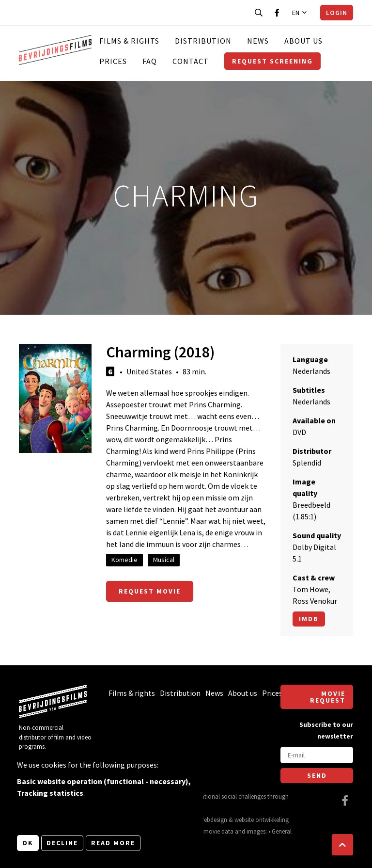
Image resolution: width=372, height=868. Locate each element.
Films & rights (129, 41)
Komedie (124, 560)
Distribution (203, 41)
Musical (164, 560)
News (258, 41)
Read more (113, 843)
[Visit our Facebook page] (277, 13)
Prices (113, 61)
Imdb (309, 619)
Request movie (150, 591)
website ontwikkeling (262, 820)
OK (28, 843)
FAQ (150, 61)
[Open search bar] (259, 13)
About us (303, 41)
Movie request (328, 697)
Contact (191, 61)
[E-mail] (317, 755)
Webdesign (213, 820)
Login (337, 13)
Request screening (272, 61)
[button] (342, 845)
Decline (62, 843)
